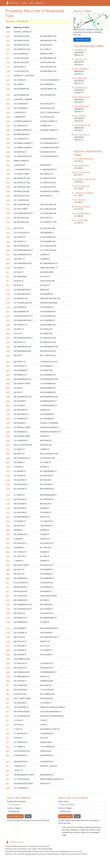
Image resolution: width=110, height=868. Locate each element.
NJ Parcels (12, 3)
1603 (8, 187)
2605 (8, 454)
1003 (8, 41)
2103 (8, 298)
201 (7, 272)
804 (7, 755)
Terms (31, 3)
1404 (8, 148)
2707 (8, 499)
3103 (8, 609)
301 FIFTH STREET (81, 220)
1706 (8, 228)
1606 (8, 200)
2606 (8, 458)
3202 (8, 650)
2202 (8, 316)
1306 (8, 126)
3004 (8, 574)
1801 (8, 233)
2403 (8, 375)
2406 (8, 388)
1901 (8, 255)
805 (7, 762)
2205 (8, 329)
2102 (8, 294)
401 (7, 685)
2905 (8, 556)
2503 (8, 410)
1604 (8, 191)
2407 (8, 392)
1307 (8, 130)
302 (7, 587)
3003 (8, 569)
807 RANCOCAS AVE (82, 97)
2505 (8, 419)
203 (7, 281)
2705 (8, 489)
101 (7, 54)
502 (7, 707)
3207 (8, 672)
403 (7, 694)
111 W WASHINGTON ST (84, 159)
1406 (8, 156)
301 (7, 583)
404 (7, 698)
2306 (8, 355)
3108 (8, 633)
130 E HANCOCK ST (82, 135)
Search (24, 3)
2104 (8, 303)
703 (7, 729)
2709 (8, 508)
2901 (8, 539)
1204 (8, 95)
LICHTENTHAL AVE (81, 106)
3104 (8, 613)
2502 (8, 405)
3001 (8, 561)
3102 (8, 605)
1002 (8, 36)
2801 (8, 517)
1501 (8, 161)
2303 (8, 347)
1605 (8, 196)
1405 (8, 152)
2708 (8, 504)
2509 (8, 436)
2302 (8, 342)
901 (7, 766)
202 (7, 277)
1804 (8, 246)
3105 (8, 618)
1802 (8, 237)
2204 (8, 325)
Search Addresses (15, 816)
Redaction (39, 3)
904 (7, 779)
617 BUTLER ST (80, 116)
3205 (8, 663)
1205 (8, 99)
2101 (8, 290)
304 (7, 596)
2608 (8, 467)
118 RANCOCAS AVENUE (84, 193)
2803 (8, 526)
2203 (8, 320)
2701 (8, 471)
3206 (8, 668)
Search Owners (65, 816)
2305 (8, 351)
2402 (8, 370)
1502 (8, 165)
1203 (8, 89)
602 (7, 716)
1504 (8, 174)
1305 (8, 121)
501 (7, 703)
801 (7, 742)
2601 (8, 441)
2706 (8, 495)
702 (7, 725)
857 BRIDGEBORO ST (83, 213)
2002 (8, 268)
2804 (8, 530)
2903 (8, 548)
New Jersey (10, 21)
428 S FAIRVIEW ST (82, 69)
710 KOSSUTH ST (81, 59)
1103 (8, 67)
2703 (8, 480)
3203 (8, 655)
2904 (8, 552)
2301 (8, 338)
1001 (8, 32)
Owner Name (63, 801)
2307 (8, 362)
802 (7, 747)
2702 (8, 476)
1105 (8, 76)
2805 (8, 534)
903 (7, 775)
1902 (8, 259)
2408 (8, 397)
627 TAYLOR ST (80, 200)
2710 (8, 512)
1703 (8, 213)
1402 (8, 139)
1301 (8, 104)
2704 (8, 484)
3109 (8, 637)
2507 (8, 427)
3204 (8, 659)
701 (7, 720)
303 (7, 591)
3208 (8, 677)
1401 (8, 134)
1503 (8, 169)
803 (7, 751)
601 (7, 712)
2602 (8, 445)
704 (7, 733)
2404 (8, 379)
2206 (8, 333)
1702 (8, 209)
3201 (8, 646)
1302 (8, 108)
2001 (8, 263)
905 (7, 784)
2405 (8, 384)
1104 (8, 71)
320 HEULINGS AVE (82, 186)
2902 (8, 543)
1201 (8, 80)
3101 (8, 600)
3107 (8, 628)
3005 (8, 578)
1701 (8, 205)
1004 (8, 45)
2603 (8, 449)
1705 (8, 222)
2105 (8, 307)
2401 (8, 366)
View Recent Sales (82, 40)
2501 (8, 401)
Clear (28, 816)
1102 (8, 62)
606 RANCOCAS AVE (82, 207)
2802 (8, 521)
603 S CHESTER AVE (82, 172)
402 (7, 690)
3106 (8, 622)
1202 (8, 84)
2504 (8, 414)
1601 (8, 178)
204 (7, 285)
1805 (8, 250)
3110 (8, 641)
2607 (8, 462)
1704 (8, 218)
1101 (8, 58)
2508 (8, 432)
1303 (8, 112)
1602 (8, 183)
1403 (8, 143)
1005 (8, 49)
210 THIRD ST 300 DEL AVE (85, 179)
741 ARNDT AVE (80, 50)
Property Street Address (16, 801)
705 (7, 738)
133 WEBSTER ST (81, 88)
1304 (8, 117)
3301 (8, 681)
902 (7, 770)
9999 (8, 788)
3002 (8, 565)
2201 (8, 312)
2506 (8, 423)
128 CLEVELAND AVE (82, 125)
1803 (8, 241)
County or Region (14, 808)
